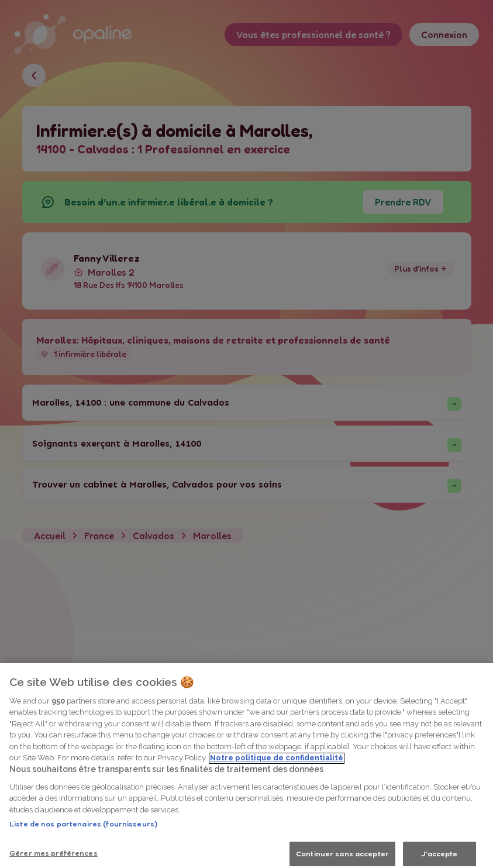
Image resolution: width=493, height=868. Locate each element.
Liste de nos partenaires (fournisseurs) (83, 842)
